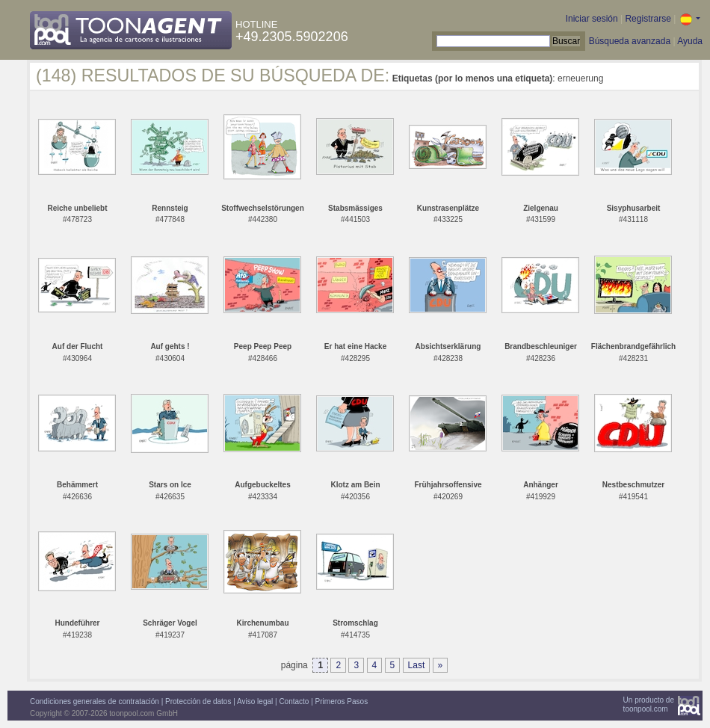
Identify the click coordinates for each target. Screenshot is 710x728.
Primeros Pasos (342, 701)
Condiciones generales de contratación (95, 701)
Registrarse (648, 19)
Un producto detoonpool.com (649, 704)
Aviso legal (255, 701)
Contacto (294, 701)
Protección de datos (198, 701)
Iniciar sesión (592, 19)
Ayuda (690, 41)
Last (417, 665)
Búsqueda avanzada (630, 41)
